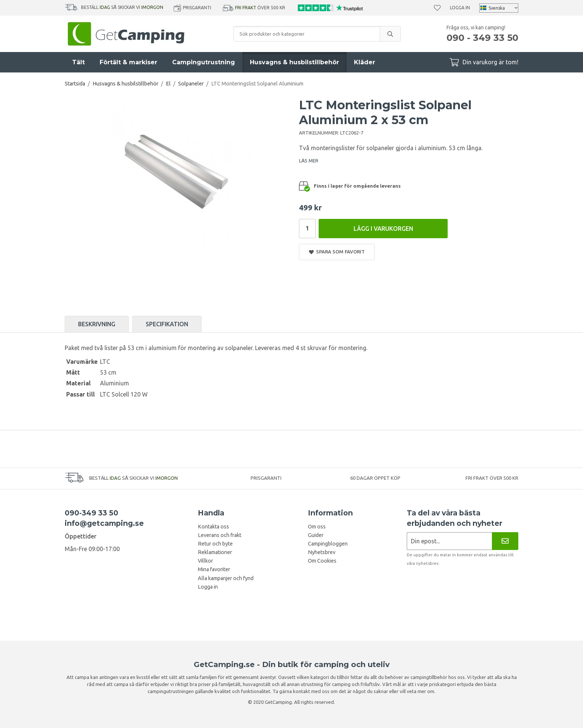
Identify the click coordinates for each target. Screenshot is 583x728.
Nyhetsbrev (322, 552)
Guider (316, 535)
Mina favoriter (214, 569)
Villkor (205, 561)
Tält (78, 62)
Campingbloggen (328, 544)
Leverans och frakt (220, 535)
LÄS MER (309, 161)
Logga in (460, 8)
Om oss (317, 527)
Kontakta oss (213, 527)
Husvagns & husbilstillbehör (294, 62)
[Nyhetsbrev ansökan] (449, 541)
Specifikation (167, 324)
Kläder (365, 62)
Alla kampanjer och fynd (226, 578)
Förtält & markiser (128, 62)
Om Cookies (322, 561)
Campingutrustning (204, 62)
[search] (390, 34)
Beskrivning (97, 324)
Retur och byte (215, 544)
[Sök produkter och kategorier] (307, 34)
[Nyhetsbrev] (505, 541)
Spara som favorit (337, 252)
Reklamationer (215, 552)
